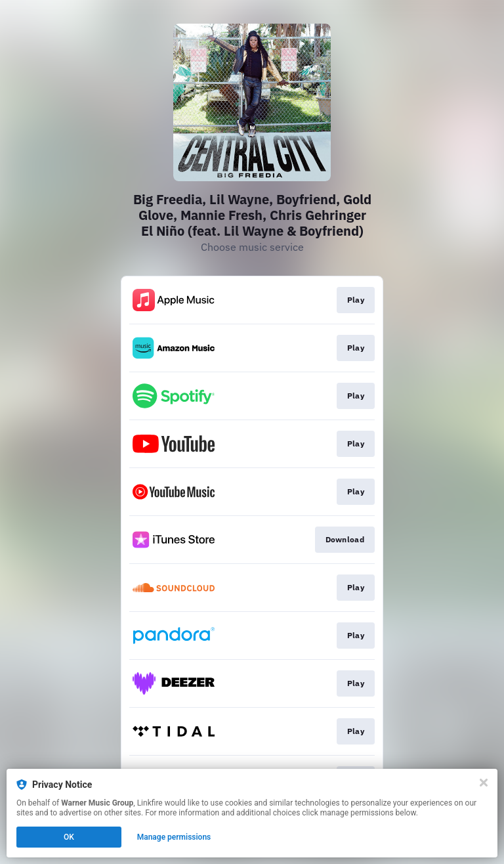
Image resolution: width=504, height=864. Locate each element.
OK (69, 837)
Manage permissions (174, 837)
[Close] (484, 783)
